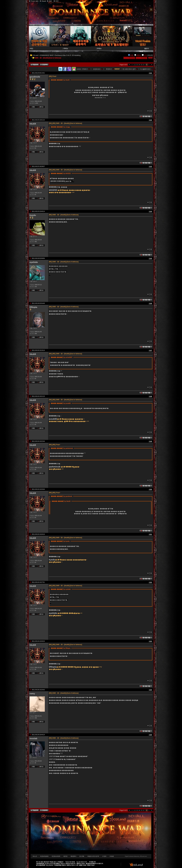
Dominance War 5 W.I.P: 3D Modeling (68, 55)
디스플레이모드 (146, 69)
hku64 (33, 124)
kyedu (33, 215)
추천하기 (110, 69)
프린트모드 (98, 69)
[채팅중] (150, 55)
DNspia (33, 307)
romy (32, 693)
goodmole (35, 77)
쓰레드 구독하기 (83, 69)
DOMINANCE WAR (47, 55)
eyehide (34, 262)
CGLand (35, 55)
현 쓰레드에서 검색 (130, 69)
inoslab (33, 738)
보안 (145, 55)
